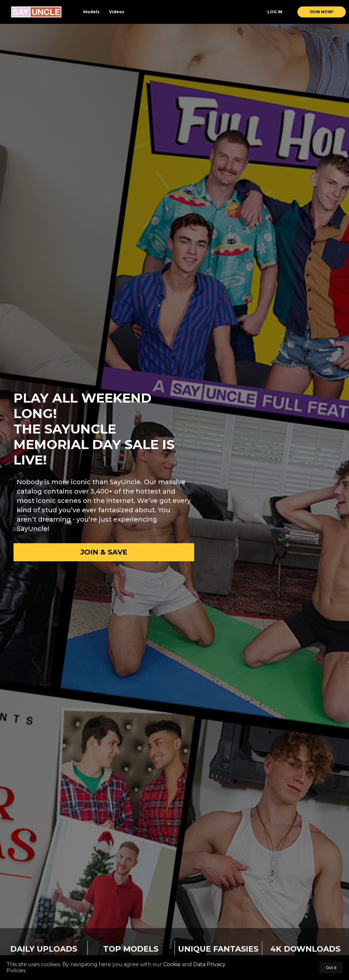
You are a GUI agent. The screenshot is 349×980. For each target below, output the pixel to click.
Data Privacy (209, 964)
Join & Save (104, 552)
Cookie (172, 964)
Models (91, 12)
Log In (275, 12)
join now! (322, 12)
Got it (331, 968)
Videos (117, 12)
